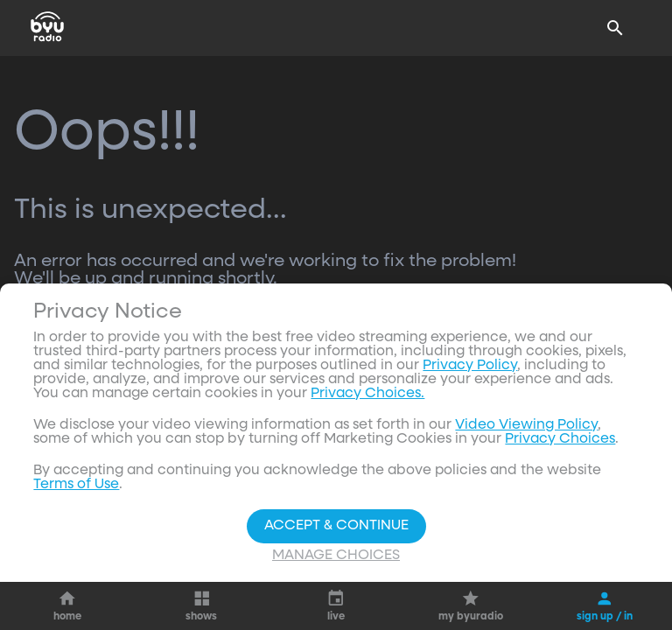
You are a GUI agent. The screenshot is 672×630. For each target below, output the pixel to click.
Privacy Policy (470, 366)
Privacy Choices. (367, 394)
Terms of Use (76, 485)
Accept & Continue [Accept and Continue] (336, 526)
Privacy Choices (560, 439)
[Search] (615, 28)
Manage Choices (336, 556)
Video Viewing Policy (526, 425)
